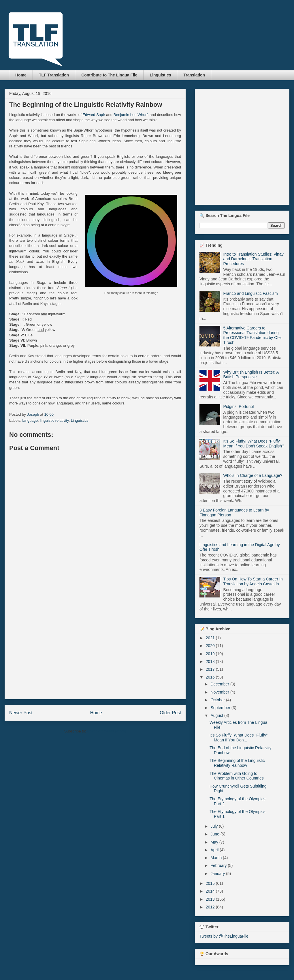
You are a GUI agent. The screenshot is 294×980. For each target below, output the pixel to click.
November (220, 692)
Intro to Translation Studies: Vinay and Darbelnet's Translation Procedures (254, 259)
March (217, 858)
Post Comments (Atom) (107, 731)
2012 (211, 907)
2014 (211, 891)
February (219, 865)
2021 (211, 638)
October (218, 700)
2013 (211, 899)
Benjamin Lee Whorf (131, 115)
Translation (194, 75)
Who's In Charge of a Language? (253, 475)
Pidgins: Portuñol (239, 406)
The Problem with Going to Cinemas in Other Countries (237, 776)
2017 (211, 669)
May (215, 842)
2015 (211, 883)
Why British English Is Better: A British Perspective (251, 375)
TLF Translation (54, 75)
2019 (211, 654)
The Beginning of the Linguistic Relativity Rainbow (237, 763)
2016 (211, 677)
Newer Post (21, 713)
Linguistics (161, 75)
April (215, 850)
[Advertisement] (54, 641)
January (218, 874)
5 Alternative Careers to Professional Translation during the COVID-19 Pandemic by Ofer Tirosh (253, 335)
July (215, 826)
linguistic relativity (54, 420)
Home (21, 75)
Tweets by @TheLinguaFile (224, 936)
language (30, 420)
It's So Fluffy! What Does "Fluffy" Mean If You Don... (239, 738)
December (220, 684)
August (217, 715)
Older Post (170, 713)
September (221, 708)
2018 (211, 662)
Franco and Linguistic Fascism (251, 293)
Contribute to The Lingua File (109, 75)
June (215, 834)
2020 (211, 646)
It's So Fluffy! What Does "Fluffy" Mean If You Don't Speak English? (254, 444)
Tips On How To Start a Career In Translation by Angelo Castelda (253, 581)
